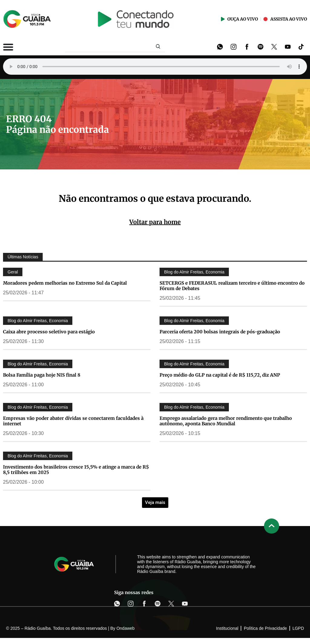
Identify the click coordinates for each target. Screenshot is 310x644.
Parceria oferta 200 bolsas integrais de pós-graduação (220, 332)
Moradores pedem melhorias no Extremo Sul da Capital (65, 283)
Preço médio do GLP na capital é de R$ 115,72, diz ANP (220, 375)
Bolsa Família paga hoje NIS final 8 (42, 375)
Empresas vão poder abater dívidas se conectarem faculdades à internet (73, 421)
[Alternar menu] (8, 47)
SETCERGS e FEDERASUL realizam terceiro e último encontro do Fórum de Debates (232, 286)
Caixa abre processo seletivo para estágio (49, 332)
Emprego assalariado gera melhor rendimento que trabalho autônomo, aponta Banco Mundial (226, 421)
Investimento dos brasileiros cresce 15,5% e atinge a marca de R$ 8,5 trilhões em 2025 (76, 470)
